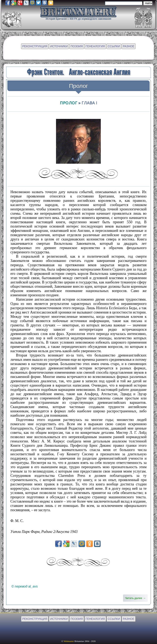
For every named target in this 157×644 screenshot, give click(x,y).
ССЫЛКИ (114, 46)
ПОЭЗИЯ (77, 46)
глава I (89, 103)
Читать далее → (135, 598)
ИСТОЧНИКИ (59, 46)
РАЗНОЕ (129, 46)
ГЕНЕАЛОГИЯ (95, 46)
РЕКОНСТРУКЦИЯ (35, 46)
